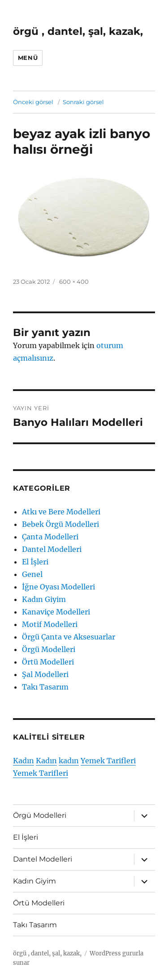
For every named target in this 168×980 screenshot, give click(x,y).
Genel (32, 574)
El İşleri (35, 562)
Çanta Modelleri (50, 537)
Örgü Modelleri (49, 649)
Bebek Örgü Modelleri (60, 524)
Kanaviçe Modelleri (56, 612)
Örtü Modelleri (48, 662)
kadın (69, 761)
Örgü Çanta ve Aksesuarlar (69, 637)
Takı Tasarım (45, 687)
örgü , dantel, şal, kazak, (78, 31)
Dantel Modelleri (52, 549)
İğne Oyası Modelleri (58, 587)
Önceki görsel (33, 102)
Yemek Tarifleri (108, 761)
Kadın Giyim (44, 599)
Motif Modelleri (50, 624)
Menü (28, 58)
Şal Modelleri (45, 674)
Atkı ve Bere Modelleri (61, 512)
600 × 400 (74, 282)
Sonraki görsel (83, 102)
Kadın (24, 761)
